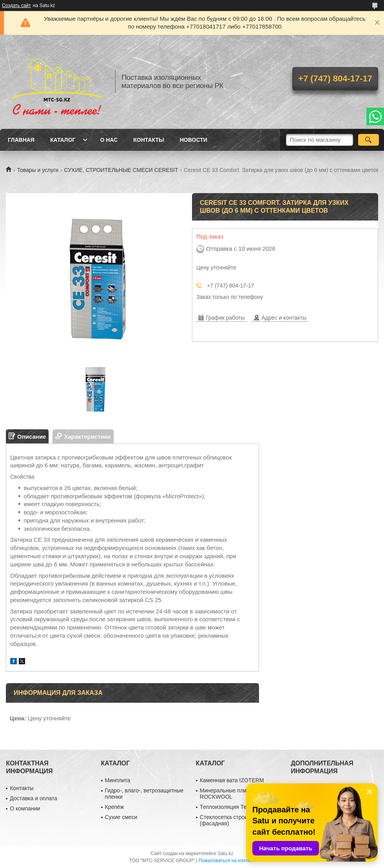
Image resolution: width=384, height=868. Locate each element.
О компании (25, 808)
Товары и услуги (38, 170)
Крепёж (114, 807)
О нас (109, 140)
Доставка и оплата (34, 798)
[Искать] (369, 140)
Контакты (149, 140)
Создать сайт (16, 5)
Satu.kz (225, 854)
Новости (194, 140)
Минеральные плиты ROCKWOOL (226, 794)
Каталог (63, 140)
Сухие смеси (121, 817)
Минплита (118, 780)
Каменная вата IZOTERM (232, 780)
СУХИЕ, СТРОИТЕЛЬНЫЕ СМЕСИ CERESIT (121, 170)
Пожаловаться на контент (227, 861)
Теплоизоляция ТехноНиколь (237, 807)
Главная (21, 140)
